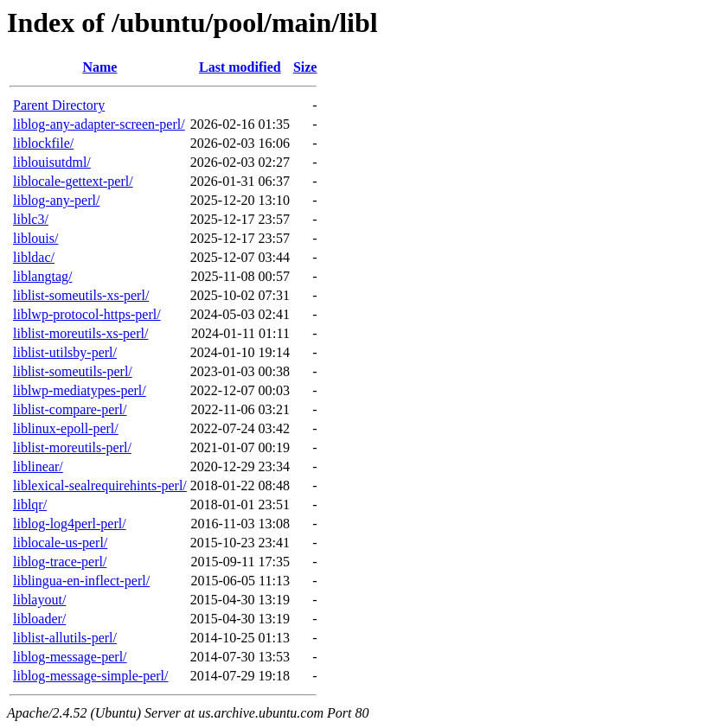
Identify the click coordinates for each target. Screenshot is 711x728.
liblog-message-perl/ (70, 657)
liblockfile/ (43, 143)
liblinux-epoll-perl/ (66, 428)
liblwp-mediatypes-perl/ (80, 390)
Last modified (240, 67)
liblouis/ (35, 238)
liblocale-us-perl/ (60, 543)
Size (305, 67)
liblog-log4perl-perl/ (70, 524)
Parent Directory (59, 105)
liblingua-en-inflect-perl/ (81, 581)
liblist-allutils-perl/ (65, 638)
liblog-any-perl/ (56, 200)
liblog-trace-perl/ (60, 562)
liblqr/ (30, 504)
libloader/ (39, 619)
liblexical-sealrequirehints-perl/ (100, 485)
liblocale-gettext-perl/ (73, 181)
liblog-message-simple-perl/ (91, 676)
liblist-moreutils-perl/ (72, 447)
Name (99, 67)
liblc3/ (31, 219)
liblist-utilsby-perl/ (65, 352)
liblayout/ (39, 600)
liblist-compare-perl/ (70, 409)
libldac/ (34, 257)
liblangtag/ (42, 276)
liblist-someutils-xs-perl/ (81, 295)
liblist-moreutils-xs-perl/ (80, 333)
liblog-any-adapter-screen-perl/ (99, 124)
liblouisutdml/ (52, 162)
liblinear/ (38, 466)
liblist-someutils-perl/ (73, 371)
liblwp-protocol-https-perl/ (87, 314)
